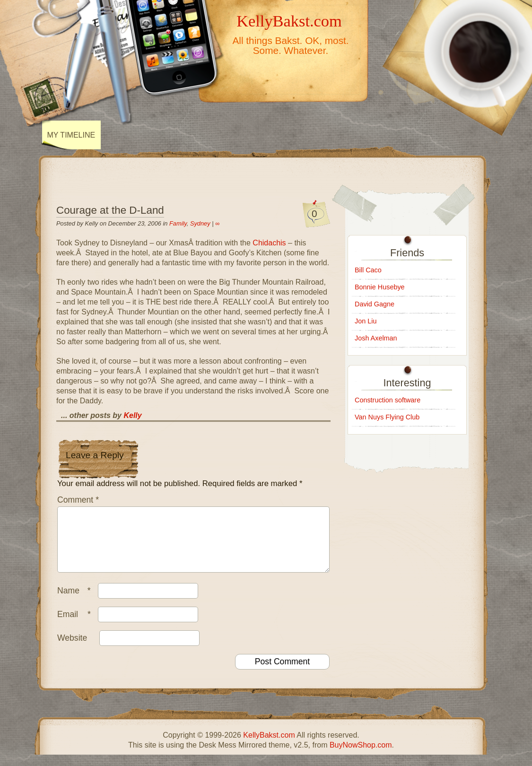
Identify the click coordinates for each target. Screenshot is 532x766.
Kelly (132, 415)
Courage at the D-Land (110, 210)
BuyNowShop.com (361, 756)
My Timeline (71, 135)
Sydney (200, 223)
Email (76, 626)
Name (76, 602)
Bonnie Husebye (380, 287)
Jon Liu (366, 321)
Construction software (388, 400)
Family (178, 223)
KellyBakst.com (289, 21)
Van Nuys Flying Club (387, 417)
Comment (78, 500)
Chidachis (269, 243)
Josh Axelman (376, 338)
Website (72, 649)
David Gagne (375, 304)
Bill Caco (368, 270)
